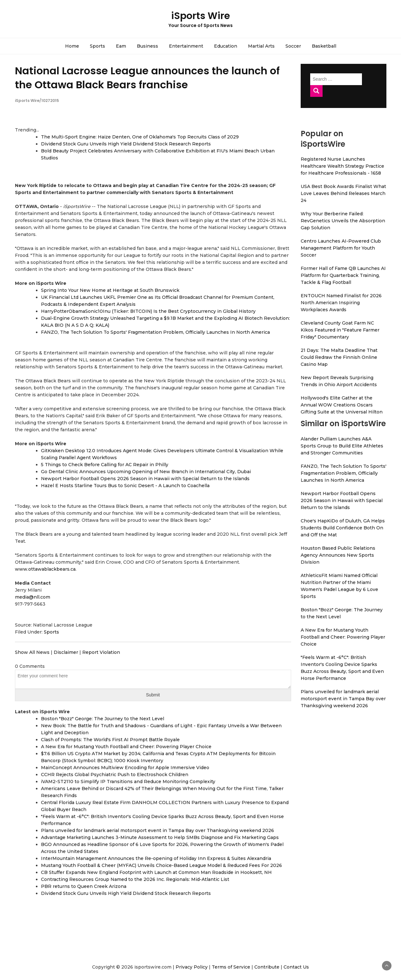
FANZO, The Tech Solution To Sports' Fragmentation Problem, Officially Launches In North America (155, 332)
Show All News (32, 652)
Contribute (267, 967)
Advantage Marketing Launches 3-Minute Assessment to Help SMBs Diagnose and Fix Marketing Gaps (160, 837)
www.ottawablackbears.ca (45, 569)
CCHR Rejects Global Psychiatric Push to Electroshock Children (115, 775)
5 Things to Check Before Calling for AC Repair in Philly (105, 465)
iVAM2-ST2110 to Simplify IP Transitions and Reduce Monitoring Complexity (128, 782)
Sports (97, 46)
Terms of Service (231, 967)
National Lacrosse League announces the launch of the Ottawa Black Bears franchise (147, 77)
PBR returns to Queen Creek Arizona (84, 886)
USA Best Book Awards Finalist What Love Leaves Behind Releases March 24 (343, 193)
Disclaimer (66, 652)
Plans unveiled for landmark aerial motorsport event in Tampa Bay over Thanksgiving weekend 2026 (157, 830)
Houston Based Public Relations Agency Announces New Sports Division (338, 555)
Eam (121, 46)
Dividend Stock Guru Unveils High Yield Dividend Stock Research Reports (126, 144)
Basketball (324, 46)
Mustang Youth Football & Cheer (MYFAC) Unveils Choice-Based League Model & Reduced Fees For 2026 (161, 865)
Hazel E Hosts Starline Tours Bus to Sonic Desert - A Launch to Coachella (125, 486)
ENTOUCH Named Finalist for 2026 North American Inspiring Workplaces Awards (341, 303)
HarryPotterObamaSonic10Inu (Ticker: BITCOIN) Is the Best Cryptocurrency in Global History (148, 311)
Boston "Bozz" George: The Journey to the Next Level (103, 719)
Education (226, 46)
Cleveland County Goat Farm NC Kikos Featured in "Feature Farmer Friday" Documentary (340, 330)
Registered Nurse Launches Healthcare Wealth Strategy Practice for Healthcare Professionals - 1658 (342, 166)
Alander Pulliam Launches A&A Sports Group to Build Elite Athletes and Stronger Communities (342, 446)
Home (72, 46)
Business (147, 46)
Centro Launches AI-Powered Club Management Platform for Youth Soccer (341, 248)
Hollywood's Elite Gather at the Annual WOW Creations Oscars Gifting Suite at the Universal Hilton (342, 405)
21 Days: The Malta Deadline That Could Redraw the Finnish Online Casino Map (339, 357)
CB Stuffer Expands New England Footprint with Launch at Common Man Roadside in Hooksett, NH (156, 872)
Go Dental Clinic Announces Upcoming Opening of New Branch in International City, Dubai (146, 472)
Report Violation (101, 652)
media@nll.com (33, 597)
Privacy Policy (192, 967)
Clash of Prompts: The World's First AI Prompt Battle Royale (110, 740)
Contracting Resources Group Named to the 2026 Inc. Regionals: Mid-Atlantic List (135, 879)
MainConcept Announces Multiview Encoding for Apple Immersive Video (125, 768)
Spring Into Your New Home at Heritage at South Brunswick (110, 290)
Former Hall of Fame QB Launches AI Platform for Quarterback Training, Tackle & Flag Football (343, 275)
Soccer (293, 46)
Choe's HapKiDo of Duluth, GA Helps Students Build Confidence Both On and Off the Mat (343, 528)
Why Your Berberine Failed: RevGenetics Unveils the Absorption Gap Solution (343, 221)
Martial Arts (261, 46)
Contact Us (296, 967)
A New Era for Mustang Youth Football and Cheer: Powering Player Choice (126, 747)
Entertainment (186, 46)
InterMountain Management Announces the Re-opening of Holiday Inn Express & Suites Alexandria (156, 858)
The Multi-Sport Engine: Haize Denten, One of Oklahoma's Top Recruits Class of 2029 (140, 137)
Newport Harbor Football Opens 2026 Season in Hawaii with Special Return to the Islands (145, 479)
